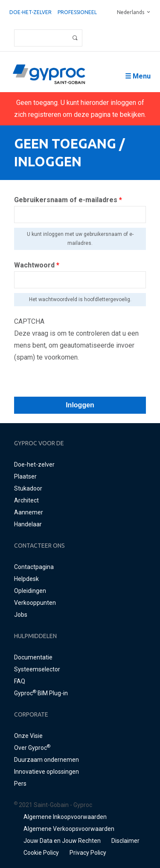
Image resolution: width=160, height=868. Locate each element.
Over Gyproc (32, 748)
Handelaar (28, 524)
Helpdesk (26, 579)
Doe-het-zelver (31, 12)
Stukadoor (28, 488)
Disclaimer (125, 841)
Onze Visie (28, 736)
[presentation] (79, 380)
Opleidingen (30, 591)
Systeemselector (37, 669)
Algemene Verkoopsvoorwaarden (69, 829)
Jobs (21, 615)
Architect (26, 500)
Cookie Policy (41, 853)
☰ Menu (138, 76)
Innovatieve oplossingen (47, 772)
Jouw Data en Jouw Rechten (62, 841)
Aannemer (29, 512)
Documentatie (33, 657)
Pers (20, 784)
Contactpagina (34, 567)
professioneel (77, 12)
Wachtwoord (37, 265)
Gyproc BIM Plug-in (41, 693)
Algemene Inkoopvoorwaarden (65, 817)
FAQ (20, 681)
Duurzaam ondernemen (47, 760)
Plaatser (25, 476)
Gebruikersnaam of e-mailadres (68, 200)
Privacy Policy (88, 853)
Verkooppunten (35, 603)
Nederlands (131, 12)
